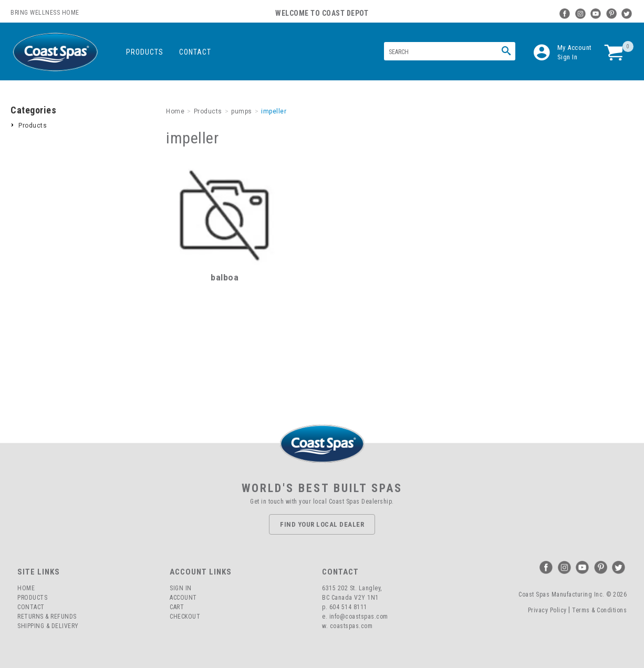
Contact (195, 52)
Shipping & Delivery (48, 626)
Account (183, 598)
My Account (575, 48)
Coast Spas (55, 52)
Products (145, 52)
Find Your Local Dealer (322, 524)
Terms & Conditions (599, 610)
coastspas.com (351, 626)
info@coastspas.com (359, 617)
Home (26, 588)
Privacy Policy (547, 610)
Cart (177, 607)
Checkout (185, 617)
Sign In (568, 57)
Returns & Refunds (47, 617)
